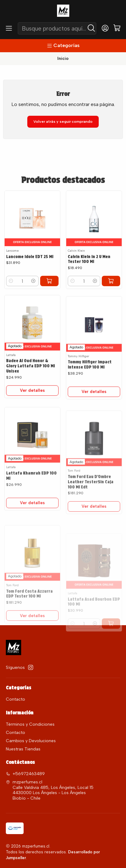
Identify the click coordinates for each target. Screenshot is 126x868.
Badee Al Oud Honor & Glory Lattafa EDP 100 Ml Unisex (31, 384)
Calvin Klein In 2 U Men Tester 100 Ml (89, 259)
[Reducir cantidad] (11, 281)
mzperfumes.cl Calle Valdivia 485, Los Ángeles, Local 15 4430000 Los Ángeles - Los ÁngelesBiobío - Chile (50, 790)
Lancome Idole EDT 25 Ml (30, 257)
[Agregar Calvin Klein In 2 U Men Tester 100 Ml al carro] (111, 281)
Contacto (15, 699)
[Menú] (9, 28)
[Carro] (117, 28)
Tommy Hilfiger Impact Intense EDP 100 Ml (90, 389)
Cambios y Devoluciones (31, 741)
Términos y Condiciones (30, 724)
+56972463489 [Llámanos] (25, 774)
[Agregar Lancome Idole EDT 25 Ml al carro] (49, 281)
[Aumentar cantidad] (34, 281)
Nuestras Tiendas (23, 749)
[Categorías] (63, 46)
